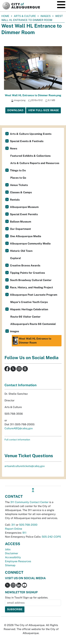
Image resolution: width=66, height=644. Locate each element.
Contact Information (21, 385)
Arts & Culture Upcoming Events (31, 134)
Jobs (8, 549)
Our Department (20, 229)
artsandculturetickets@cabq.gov (25, 466)
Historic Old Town (21, 251)
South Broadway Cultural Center (31, 280)
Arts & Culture (25, 16)
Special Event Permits (24, 214)
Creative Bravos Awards (25, 265)
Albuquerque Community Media (30, 244)
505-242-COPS (51, 537)
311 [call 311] (13, 525)
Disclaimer (12, 553)
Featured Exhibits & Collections (30, 156)
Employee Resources (18, 561)
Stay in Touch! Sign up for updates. (27, 598)
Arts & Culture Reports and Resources (35, 163)
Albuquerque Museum (24, 207)
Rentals (15, 200)
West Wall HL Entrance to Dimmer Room (32, 341)
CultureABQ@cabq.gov (19, 428)
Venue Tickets (19, 185)
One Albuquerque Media (26, 236)
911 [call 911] (24, 533)
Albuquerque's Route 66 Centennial (33, 324)
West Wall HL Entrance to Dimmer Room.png (33, 95)
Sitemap (10, 565)
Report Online (14, 529)
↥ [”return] (33, 490)
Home (5, 16)
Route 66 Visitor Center (25, 317)
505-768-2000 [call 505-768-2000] (28, 525)
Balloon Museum (21, 222)
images (46, 16)
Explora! (16, 258)
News (14, 148)
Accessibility (13, 557)
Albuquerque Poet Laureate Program (34, 295)
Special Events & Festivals (27, 141)
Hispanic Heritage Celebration (29, 309)
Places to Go (18, 178)
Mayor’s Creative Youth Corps (29, 302)
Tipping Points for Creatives (27, 273)
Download (15, 110)
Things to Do (18, 170)
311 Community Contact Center (29, 502)
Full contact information (17, 440)
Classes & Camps (21, 192)
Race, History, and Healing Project (32, 287)
